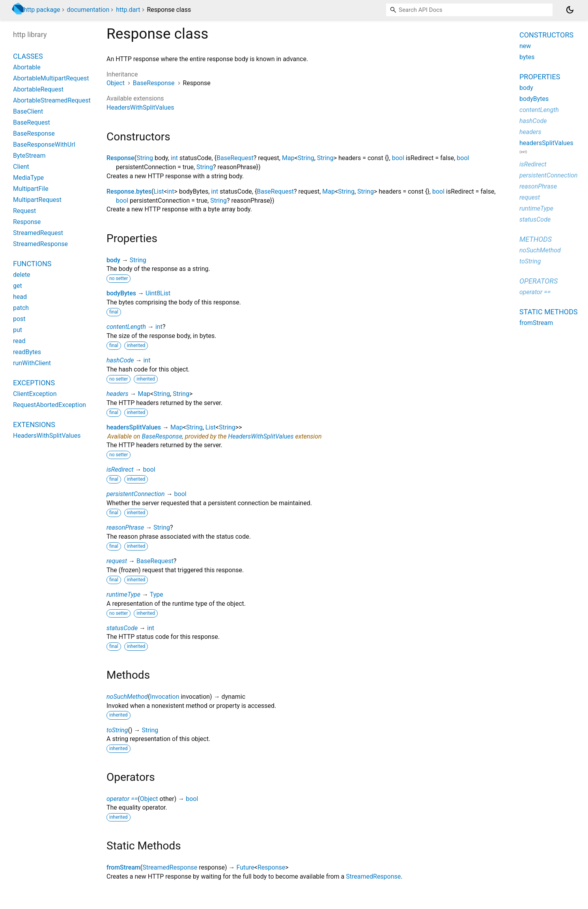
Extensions (34, 425)
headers (117, 394)
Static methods (549, 312)
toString (117, 730)
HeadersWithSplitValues (140, 107)
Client (21, 167)
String (145, 158)
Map (288, 158)
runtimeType (123, 594)
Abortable (27, 67)
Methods (536, 239)
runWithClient (32, 363)
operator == (122, 799)
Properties (540, 77)
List (159, 191)
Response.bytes (129, 191)
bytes (527, 57)
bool (398, 158)
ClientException (35, 394)
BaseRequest (235, 158)
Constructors (546, 35)
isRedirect (120, 469)
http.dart (128, 10)
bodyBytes (121, 293)
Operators (539, 281)
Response (120, 158)
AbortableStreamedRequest (52, 100)
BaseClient (28, 111)
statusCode (122, 628)
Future (245, 867)
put (18, 330)
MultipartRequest (37, 200)
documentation (88, 10)
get (18, 286)
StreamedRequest (38, 233)
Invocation (164, 697)
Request (24, 211)
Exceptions (34, 383)
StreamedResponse (170, 867)
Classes (28, 56)
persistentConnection (136, 494)
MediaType (28, 178)
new (525, 46)
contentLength (126, 327)
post (19, 319)
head (20, 297)
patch (21, 308)
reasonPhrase (125, 527)
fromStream (123, 867)
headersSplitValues (134, 427)
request (117, 561)
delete (22, 275)
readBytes (27, 352)
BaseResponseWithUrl (44, 145)
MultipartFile (31, 189)
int (174, 158)
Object (116, 83)
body (113, 260)
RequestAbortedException (49, 405)
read (19, 341)
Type (157, 594)
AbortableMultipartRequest (51, 78)
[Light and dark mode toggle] (570, 10)
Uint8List (158, 293)
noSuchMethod (127, 697)
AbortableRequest (38, 89)
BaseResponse (154, 83)
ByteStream (29, 156)
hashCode (120, 360)
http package (42, 10)
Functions (32, 264)
